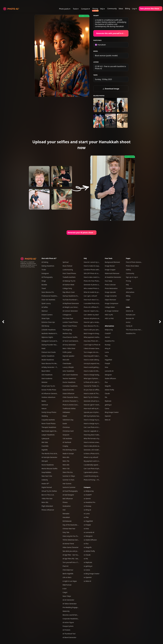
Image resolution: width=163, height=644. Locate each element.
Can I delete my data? (91, 315)
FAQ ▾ (102, 9)
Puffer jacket (67, 352)
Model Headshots (48, 360)
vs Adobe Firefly (89, 551)
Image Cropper (110, 270)
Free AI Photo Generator (135, 262)
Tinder (44, 270)
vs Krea (86, 529)
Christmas (66, 427)
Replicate (108, 401)
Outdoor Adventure (48, 397)
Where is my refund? (91, 457)
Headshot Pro (110, 341)
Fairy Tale (66, 532)
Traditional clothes (69, 408)
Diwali (65, 416)
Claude (107, 393)
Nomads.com (131, 315)
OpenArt (108, 416)
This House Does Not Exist (135, 330)
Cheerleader (67, 363)
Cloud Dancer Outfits (70, 337)
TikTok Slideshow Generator (72, 540)
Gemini (107, 337)
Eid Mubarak (67, 521)
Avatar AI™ (45, 484)
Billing (128, 9)
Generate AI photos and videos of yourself (99, 285)
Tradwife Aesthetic (69, 277)
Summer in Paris (68, 480)
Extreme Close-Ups (48, 322)
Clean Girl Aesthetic (48, 300)
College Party (67, 288)
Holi (64, 510)
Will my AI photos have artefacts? (95, 416)
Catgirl (65, 592)
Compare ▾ (85, 9)
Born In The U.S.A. (48, 495)
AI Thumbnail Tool (69, 634)
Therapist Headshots (49, 427)
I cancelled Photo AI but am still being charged (100, 303)
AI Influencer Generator (50, 393)
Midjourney (109, 330)
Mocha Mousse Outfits (50, 469)
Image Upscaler (110, 292)
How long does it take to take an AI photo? (99, 435)
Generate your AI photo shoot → (81, 233)
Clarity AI (129, 326)
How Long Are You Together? (73, 536)
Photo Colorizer (110, 285)
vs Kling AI (87, 510)
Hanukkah (66, 517)
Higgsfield (108, 360)
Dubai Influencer (69, 393)
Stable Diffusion (110, 378)
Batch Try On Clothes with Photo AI (96, 397)
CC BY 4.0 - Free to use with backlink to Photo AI (110, 67)
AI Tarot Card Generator (71, 341)
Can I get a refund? (90, 296)
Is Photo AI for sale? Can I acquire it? (97, 382)
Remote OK (130, 318)
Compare (87, 487)
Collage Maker (110, 307)
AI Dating (45, 262)
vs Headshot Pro (89, 502)
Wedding (45, 416)
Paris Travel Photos (69, 273)
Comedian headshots (70, 386)
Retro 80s (66, 457)
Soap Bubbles (46, 472)
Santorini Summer (69, 487)
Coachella (45, 446)
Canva (107, 408)
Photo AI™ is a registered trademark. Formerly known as (28, 264)
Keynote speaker (68, 356)
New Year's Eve (47, 476)
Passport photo (68, 626)
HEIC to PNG (109, 318)
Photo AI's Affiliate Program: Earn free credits (100, 307)
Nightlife (45, 450)
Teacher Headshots (69, 378)
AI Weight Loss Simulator (71, 307)
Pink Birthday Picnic (70, 450)
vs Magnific (88, 547)
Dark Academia (47, 378)
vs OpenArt (88, 577)
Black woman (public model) (106, 56)
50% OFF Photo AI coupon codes (95, 273)
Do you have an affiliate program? (96, 390)
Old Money (45, 326)
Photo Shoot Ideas (132, 266)
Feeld (43, 348)
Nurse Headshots (48, 465)
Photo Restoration (111, 288)
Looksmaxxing (68, 270)
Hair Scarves (67, 484)
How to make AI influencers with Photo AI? (99, 371)
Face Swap (109, 281)
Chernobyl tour (68, 570)
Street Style (46, 318)
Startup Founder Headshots (51, 345)
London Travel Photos (70, 322)
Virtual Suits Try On (48, 386)
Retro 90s (45, 502)
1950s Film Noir (47, 499)
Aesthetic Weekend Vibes (50, 333)
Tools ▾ (76, 9)
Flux (106, 382)
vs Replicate (88, 562)
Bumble (44, 285)
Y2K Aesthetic (67, 439)
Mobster (45, 382)
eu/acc (128, 322)
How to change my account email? (96, 420)
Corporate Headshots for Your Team (75, 619)
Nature (44, 408)
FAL (106, 397)
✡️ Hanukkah (100, 45)
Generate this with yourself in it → (111, 33)
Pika (106, 356)
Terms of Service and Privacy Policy (29, 266)
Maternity (66, 611)
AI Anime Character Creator (72, 401)
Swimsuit (45, 405)
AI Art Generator (68, 600)
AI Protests (66, 630)
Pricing (95, 9)
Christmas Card (68, 431)
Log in (134, 9)
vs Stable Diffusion (90, 540)
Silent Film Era (68, 472)
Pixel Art (66, 566)
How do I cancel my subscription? (96, 262)
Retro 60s (66, 465)
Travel (44, 288)
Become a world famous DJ (72, 615)
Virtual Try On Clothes (49, 491)
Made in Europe (68, 454)
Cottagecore (67, 315)
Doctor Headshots (69, 382)
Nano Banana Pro (48, 292)
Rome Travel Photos (49, 423)
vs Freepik (87, 525)
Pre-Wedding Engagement (72, 607)
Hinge (44, 281)
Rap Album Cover (69, 292)
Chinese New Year (69, 529)
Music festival (67, 266)
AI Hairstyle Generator (49, 457)
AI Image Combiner (112, 311)
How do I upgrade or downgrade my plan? (99, 431)
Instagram (45, 273)
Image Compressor (112, 303)
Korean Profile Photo (49, 390)
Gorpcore (66, 435)
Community (112, 9)
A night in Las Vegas (70, 581)
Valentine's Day (68, 420)
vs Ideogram (88, 536)
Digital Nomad (47, 487)
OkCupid (45, 461)
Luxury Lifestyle (68, 367)
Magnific (108, 386)
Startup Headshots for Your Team (74, 296)
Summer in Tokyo (69, 476)
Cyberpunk (45, 439)
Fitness (65, 502)
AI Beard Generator (69, 637)
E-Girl (65, 589)
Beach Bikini (46, 371)
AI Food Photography (70, 491)
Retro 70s (66, 461)
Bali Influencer (68, 499)
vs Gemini (87, 499)
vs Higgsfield (88, 521)
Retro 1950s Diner (69, 348)
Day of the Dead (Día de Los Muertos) (76, 525)
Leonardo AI (109, 371)
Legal (128, 300)
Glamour (45, 311)
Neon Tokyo (67, 596)
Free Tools (109, 258)
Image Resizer (110, 266)
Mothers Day (67, 333)
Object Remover (110, 300)
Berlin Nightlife (68, 574)
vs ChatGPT (88, 495)
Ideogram (108, 375)
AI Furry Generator (69, 345)
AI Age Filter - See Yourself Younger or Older (78, 555)
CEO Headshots (47, 375)
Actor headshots (68, 371)
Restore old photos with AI (93, 318)
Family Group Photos (49, 412)
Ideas (121, 9)
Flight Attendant (47, 506)
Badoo (44, 401)
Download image (111, 89)
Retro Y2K (66, 469)
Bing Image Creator (112, 412)
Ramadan (66, 514)
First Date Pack (68, 318)
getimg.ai (108, 405)
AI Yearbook (67, 442)
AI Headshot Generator (113, 277)
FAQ (85, 258)
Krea (106, 367)
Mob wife (66, 360)
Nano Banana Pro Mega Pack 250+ (54, 363)
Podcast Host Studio (49, 352)
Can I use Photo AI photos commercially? (98, 469)
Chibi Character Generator (72, 397)
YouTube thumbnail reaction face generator (78, 300)
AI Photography (47, 277)
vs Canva (87, 570)
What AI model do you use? (93, 292)
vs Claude (87, 555)
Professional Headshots (50, 296)
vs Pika (86, 517)
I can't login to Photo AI (92, 345)
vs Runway (87, 506)
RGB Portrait (67, 585)
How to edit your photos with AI (95, 330)
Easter (65, 423)
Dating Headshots (48, 266)
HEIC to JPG (109, 315)
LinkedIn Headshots (49, 330)
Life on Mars (67, 577)
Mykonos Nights (47, 337)
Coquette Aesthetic (48, 420)
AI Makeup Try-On (69, 281)
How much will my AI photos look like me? (99, 408)
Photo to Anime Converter (72, 405)
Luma (107, 352)
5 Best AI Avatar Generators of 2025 (96, 348)
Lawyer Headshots (48, 435)
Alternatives (109, 326)
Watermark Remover (112, 273)
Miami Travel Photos (70, 326)
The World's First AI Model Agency (54, 454)
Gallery (128, 270)
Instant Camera (47, 315)
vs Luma (87, 514)
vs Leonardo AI (89, 532)
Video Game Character (70, 547)
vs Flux (86, 544)
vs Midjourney (89, 491)
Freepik (107, 363)
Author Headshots (48, 356)
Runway (108, 345)
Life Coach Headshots (70, 375)
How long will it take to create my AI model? (99, 356)
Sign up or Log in (132, 277)
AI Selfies (45, 307)
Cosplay (65, 446)
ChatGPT (108, 333)
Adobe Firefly (109, 390)
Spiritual (66, 262)
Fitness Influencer (48, 510)
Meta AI (108, 420)
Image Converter (111, 296)
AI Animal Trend (68, 544)
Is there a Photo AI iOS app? (94, 454)
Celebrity (45, 480)
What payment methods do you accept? (98, 337)
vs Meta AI (87, 581)
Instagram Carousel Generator (52, 341)
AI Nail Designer (68, 495)
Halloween (66, 412)
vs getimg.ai (88, 566)
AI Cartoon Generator (70, 311)
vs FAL (86, 559)
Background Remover (112, 262)
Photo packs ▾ (65, 9)
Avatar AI (25, 265)
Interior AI (130, 311)
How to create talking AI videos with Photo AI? (100, 360)
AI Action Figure (68, 622)
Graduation (67, 506)
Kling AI (107, 348)
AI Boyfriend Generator (71, 303)
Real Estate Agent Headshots (52, 431)
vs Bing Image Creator (92, 574)
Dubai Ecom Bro (68, 390)
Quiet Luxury (46, 303)
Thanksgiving (67, 330)
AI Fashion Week (68, 285)
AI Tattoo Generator (70, 604)
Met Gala (45, 442)
